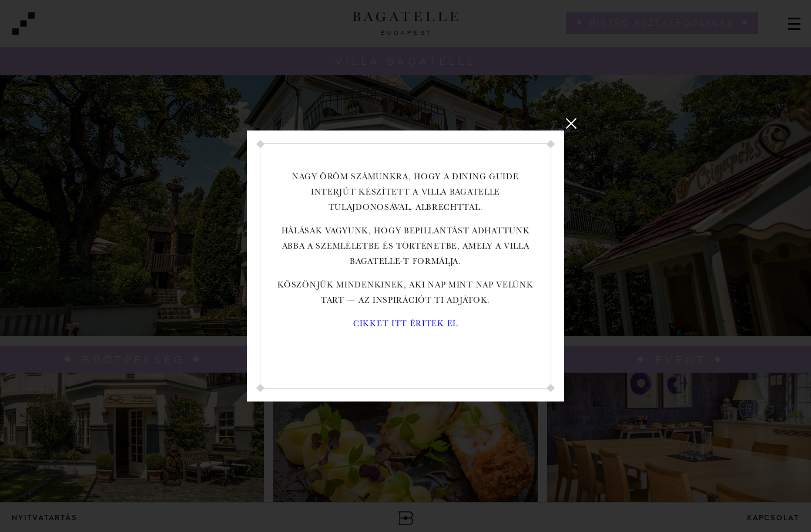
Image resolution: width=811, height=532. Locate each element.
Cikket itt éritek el (405, 324)
